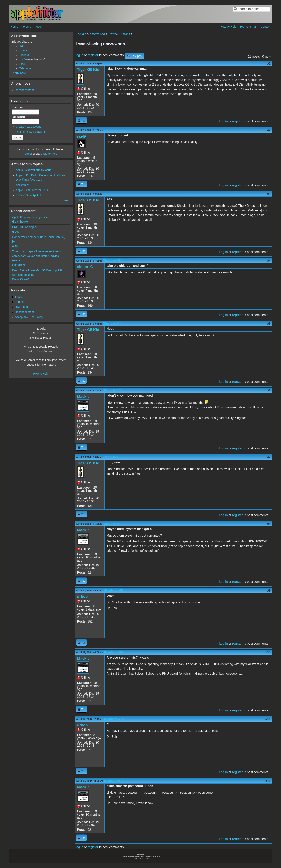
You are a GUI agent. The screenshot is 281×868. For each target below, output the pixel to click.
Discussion (97, 34)
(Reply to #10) (114, 719)
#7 (269, 457)
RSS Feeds (22, 307)
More (67, 201)
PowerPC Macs (119, 34)
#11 (268, 719)
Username (19, 107)
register (93, 55)
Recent (39, 27)
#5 (269, 324)
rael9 (81, 136)
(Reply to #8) (114, 591)
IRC (22, 46)
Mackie (83, 396)
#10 (268, 652)
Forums (26, 27)
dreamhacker (20, 222)
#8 (269, 524)
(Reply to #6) (112, 457)
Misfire (23, 59)
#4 (269, 261)
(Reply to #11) (114, 781)
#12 (268, 781)
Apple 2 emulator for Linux (32, 190)
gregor (16, 232)
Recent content (24, 90)
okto (15, 246)
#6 (269, 390)
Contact (266, 27)
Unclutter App (49, 154)
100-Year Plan (249, 27)
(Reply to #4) (112, 324)
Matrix (23, 51)
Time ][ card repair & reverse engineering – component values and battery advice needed (39, 256)
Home (14, 27)
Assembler (22, 185)
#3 (269, 194)
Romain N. (19, 265)
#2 (269, 130)
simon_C (85, 267)
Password (19, 117)
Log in (79, 55)
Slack (23, 64)
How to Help (41, 374)
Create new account (28, 127)
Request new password (30, 132)
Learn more (19, 73)
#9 (269, 591)
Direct (28, 154)
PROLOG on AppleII (28, 195)
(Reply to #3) (112, 261)
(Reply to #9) (113, 652)
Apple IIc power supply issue (34, 170)
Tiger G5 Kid (88, 70)
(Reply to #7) (112, 524)
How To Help (228, 27)
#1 (269, 63)
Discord (24, 55)
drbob (82, 597)
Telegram (25, 68)
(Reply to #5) (112, 390)
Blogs (18, 297)
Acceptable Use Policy (29, 317)
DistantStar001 (22, 279)
